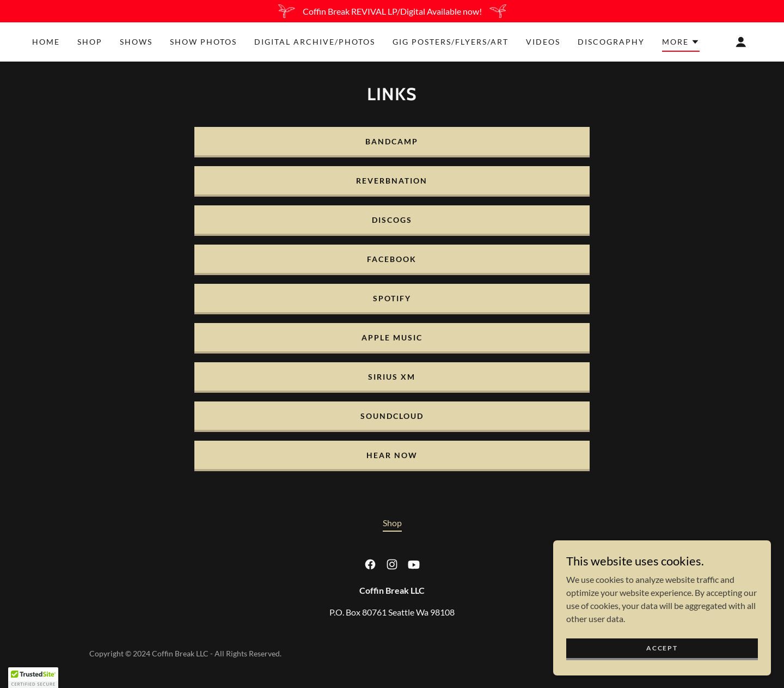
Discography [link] (611, 42)
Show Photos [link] (203, 42)
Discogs (392, 220)
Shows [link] (136, 42)
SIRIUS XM (392, 377)
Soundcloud (392, 416)
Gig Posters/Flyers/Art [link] (451, 42)
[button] (681, 44)
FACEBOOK (392, 259)
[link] (370, 564)
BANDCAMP (392, 141)
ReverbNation (392, 181)
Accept (662, 670)
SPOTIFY (392, 298)
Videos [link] (543, 42)
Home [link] (46, 42)
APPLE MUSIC (392, 337)
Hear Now (392, 455)
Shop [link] (90, 42)
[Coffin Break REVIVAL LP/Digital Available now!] (392, 11)
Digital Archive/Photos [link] (315, 42)
